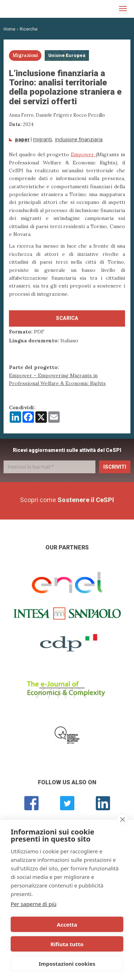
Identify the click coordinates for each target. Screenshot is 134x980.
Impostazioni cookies (67, 964)
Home (9, 29)
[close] (122, 820)
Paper (22, 139)
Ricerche (29, 29)
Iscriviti (115, 467)
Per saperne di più (34, 904)
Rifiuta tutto (67, 944)
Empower (83, 154)
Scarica (67, 318)
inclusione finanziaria (79, 139)
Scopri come (67, 500)
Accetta (67, 924)
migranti (42, 139)
